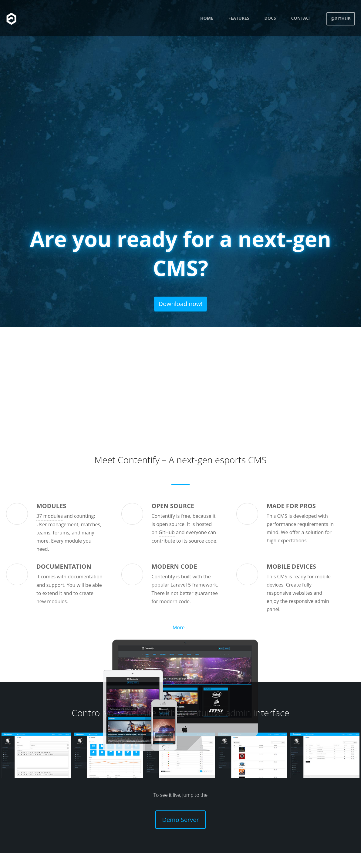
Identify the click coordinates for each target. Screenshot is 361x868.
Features (239, 18)
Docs (270, 18)
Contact (301, 18)
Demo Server (180, 820)
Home (207, 18)
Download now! (180, 304)
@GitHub (341, 19)
